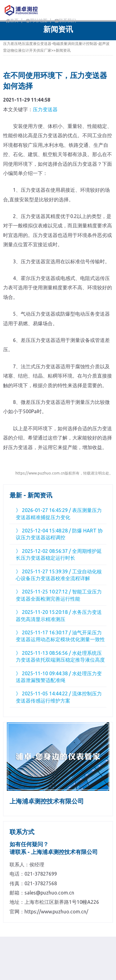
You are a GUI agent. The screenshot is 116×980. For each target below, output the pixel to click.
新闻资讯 (63, 50)
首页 (12, 20)
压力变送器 (45, 109)
